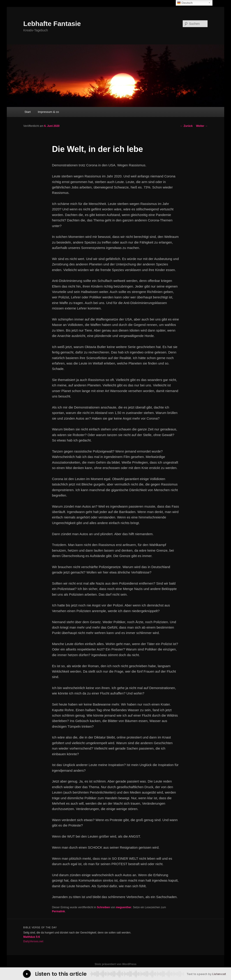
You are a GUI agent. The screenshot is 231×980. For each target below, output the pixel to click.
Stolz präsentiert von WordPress (115, 964)
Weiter (202, 126)
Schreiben (104, 907)
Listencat (219, 974)
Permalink (58, 911)
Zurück (186, 126)
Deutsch (185, 3)
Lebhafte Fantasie (52, 24)
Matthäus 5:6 (31, 937)
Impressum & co (48, 112)
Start (27, 112)
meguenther (124, 907)
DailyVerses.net (33, 941)
